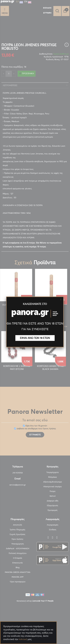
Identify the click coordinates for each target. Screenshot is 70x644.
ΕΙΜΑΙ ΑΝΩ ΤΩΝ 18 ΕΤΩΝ (35, 338)
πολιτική (23, 639)
